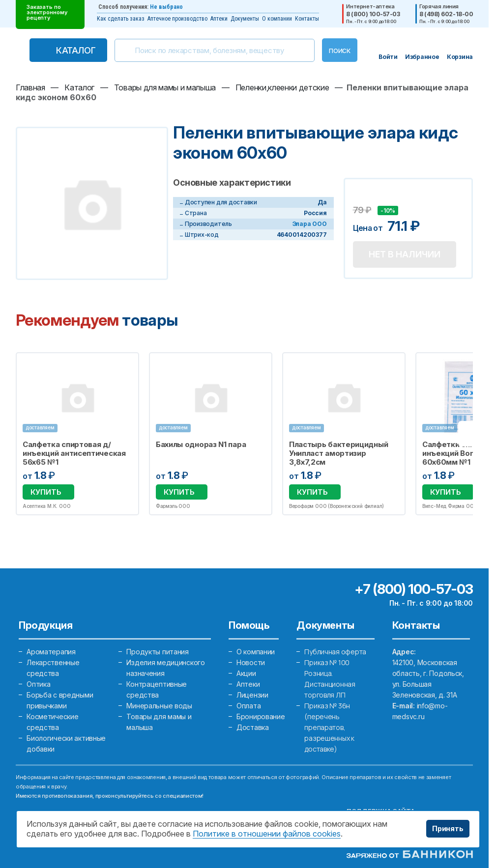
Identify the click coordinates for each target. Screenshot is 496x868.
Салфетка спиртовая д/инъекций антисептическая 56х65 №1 (74, 453)
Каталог (76, 50)
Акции (246, 673)
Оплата (248, 706)
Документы (245, 19)
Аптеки (219, 19)
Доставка (253, 727)
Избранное (125, 365)
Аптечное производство (177, 19)
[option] (77, 434)
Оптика (38, 684)
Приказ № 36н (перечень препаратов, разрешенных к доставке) (329, 727)
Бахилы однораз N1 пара (201, 445)
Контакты (307, 19)
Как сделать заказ (121, 19)
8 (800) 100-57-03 (373, 14)
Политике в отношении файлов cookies (267, 834)
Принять (448, 828)
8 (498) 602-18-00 (446, 14)
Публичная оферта (335, 652)
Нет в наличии (405, 254)
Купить (46, 492)
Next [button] (471, 434)
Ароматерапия (51, 652)
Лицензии (252, 695)
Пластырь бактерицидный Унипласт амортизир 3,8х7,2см (338, 453)
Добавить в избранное (362, 197)
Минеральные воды (159, 706)
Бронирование (261, 716)
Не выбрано (166, 7)
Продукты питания (158, 652)
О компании (277, 19)
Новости (251, 662)
